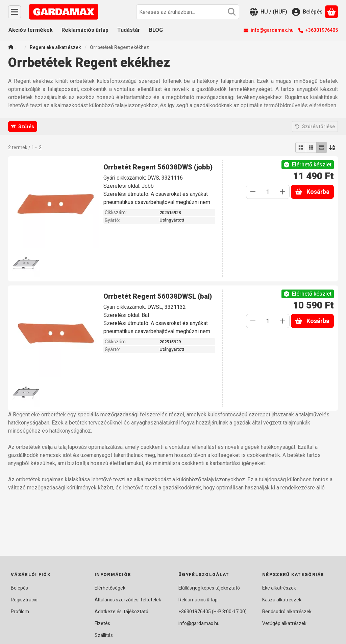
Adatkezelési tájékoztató (121, 612)
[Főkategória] (11, 48)
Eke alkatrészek (279, 588)
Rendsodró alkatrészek (287, 612)
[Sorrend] (332, 147)
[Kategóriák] (15, 12)
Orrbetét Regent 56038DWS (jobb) (158, 167)
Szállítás (104, 635)
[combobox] (188, 12)
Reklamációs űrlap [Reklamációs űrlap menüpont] (85, 30)
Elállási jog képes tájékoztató (209, 588)
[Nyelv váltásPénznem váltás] (268, 12)
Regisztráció (24, 600)
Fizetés (102, 623)
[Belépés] (307, 12)
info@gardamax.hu (272, 30)
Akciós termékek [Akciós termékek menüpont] (31, 30)
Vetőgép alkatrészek (284, 623)
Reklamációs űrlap (198, 600)
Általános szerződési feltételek (128, 600)
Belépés (19, 588)
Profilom (20, 612)
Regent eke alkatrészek (55, 47)
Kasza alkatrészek (282, 600)
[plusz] (282, 192)
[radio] (301, 147)
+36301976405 (322, 30)
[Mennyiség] (268, 192)
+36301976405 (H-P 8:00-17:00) (213, 612)
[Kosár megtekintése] (331, 12)
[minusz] (253, 192)
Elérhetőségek (110, 588)
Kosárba (312, 192)
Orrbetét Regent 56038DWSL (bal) (158, 296)
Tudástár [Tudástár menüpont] (129, 30)
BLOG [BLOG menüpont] (156, 30)
